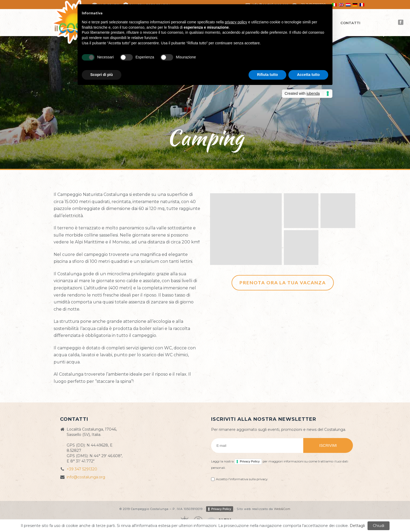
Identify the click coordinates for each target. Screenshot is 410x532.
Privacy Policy (250, 461)
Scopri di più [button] (102, 75)
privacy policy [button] (236, 22)
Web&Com (282, 509)
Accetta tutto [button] (308, 75)
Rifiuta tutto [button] (268, 75)
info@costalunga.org (86, 477)
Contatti (350, 23)
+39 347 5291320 (82, 469)
